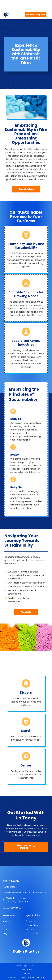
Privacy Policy (26, 969)
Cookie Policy (26, 973)
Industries (31, 929)
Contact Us (9, 887)
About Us (7, 921)
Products (30, 921)
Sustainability (32, 933)
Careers (7, 929)
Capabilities (32, 925)
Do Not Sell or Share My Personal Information (26, 977)
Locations (7, 925)
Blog (5, 933)
